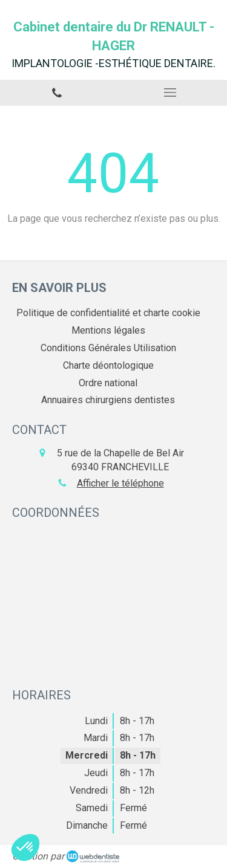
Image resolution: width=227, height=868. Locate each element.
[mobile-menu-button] (171, 92)
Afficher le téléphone (120, 483)
